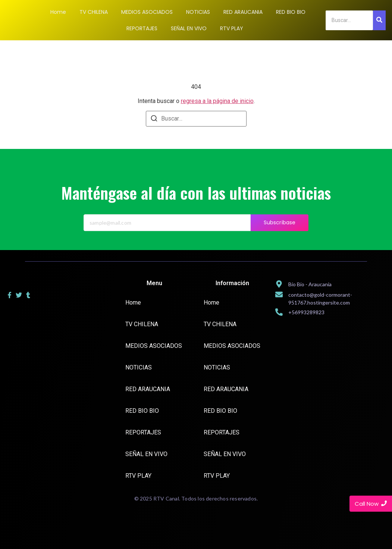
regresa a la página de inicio (217, 101)
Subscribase (280, 229)
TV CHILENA (142, 324)
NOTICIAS (139, 367)
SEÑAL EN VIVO (146, 454)
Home (133, 302)
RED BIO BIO (142, 411)
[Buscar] (154, 120)
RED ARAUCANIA (148, 389)
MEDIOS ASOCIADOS (154, 346)
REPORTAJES (143, 432)
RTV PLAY (138, 476)
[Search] (349, 20)
